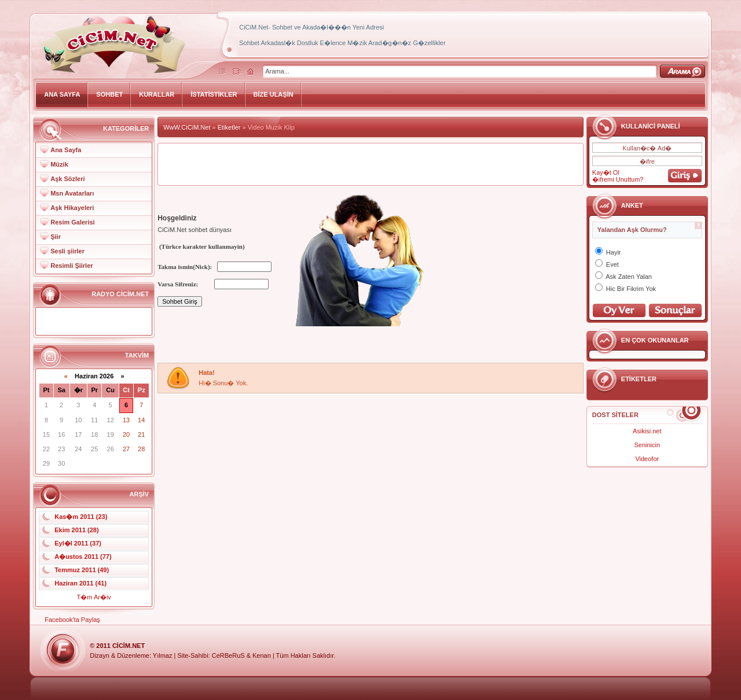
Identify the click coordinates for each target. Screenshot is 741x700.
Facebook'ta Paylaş (72, 620)
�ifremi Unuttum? (618, 179)
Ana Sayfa (66, 150)
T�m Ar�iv (94, 597)
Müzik (59, 164)
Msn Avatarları (72, 193)
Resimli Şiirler (71, 266)
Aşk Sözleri (67, 179)
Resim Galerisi (72, 222)
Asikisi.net (647, 431)
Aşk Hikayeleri (72, 208)
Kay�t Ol (606, 172)
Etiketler (229, 127)
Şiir (56, 237)
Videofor (647, 459)
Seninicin (647, 445)
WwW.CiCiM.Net (187, 127)
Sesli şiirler (67, 251)
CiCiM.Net (129, 646)
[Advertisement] (370, 164)
